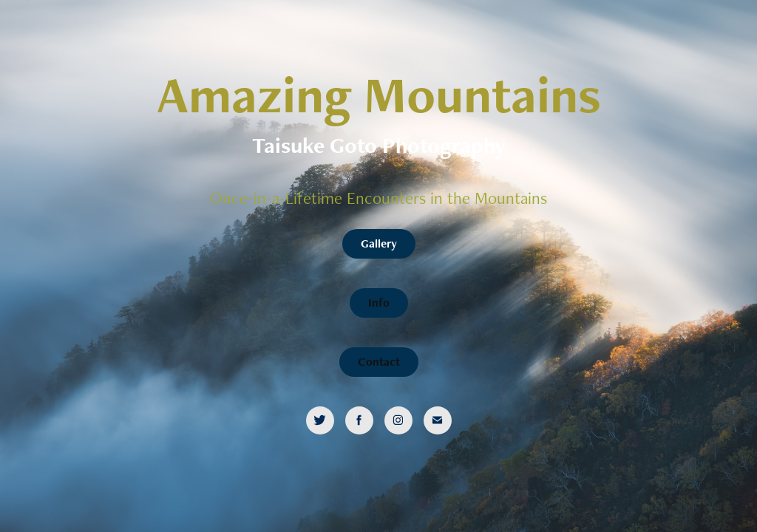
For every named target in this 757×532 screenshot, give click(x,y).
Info (379, 303)
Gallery (379, 243)
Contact (379, 362)
